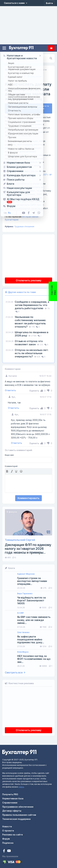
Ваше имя (9, 454)
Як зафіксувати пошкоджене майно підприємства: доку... (31, 638)
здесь (21, 786)
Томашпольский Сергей (20, 539)
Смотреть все (15, 671)
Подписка (51, 48)
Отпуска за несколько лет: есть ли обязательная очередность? (32, 352)
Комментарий (11, 465)
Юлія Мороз (23, 651)
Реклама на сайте (13, 833)
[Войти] (49, 3)
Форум (6, 837)
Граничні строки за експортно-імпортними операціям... (32, 580)
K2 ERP (20, 612)
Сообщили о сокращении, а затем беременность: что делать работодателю (32, 304)
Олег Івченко (23, 631)
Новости (7, 825)
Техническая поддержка (16, 818)
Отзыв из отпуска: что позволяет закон (29, 342)
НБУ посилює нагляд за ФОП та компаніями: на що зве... (34, 658)
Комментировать (28, 497)
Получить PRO (10, 793)
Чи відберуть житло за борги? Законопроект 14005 (31, 599)
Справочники (10, 801)
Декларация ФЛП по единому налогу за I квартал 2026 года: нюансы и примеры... (28, 547)
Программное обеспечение (18, 806)
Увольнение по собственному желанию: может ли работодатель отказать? (30, 321)
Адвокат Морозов (26, 573)
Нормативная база (13, 797)
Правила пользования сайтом (19, 814)
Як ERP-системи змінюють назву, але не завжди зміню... (34, 619)
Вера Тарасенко (25, 592)
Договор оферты (12, 810)
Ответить (10, 389)
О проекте (8, 829)
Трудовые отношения (24, 225)
